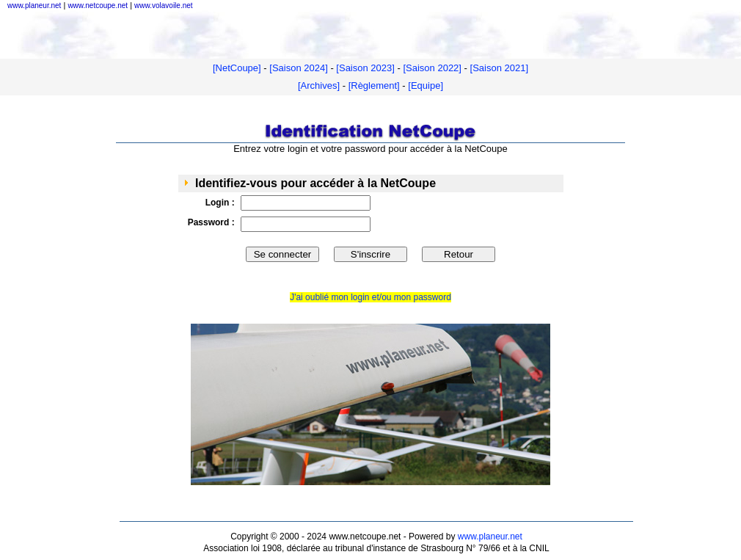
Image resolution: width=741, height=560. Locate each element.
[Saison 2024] (299, 68)
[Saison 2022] (432, 68)
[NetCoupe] (237, 68)
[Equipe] (426, 86)
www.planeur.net (490, 537)
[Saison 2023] (365, 68)
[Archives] (319, 86)
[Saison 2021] (500, 68)
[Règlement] (374, 86)
